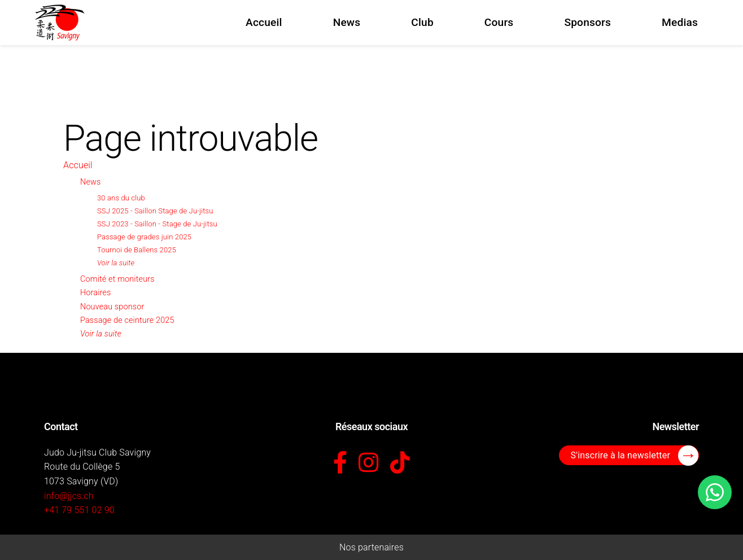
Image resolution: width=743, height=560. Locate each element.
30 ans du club (121, 198)
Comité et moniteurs (117, 279)
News (90, 182)
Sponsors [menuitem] (587, 22)
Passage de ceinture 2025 (127, 320)
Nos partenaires (371, 547)
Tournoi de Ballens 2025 (137, 250)
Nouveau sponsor (112, 307)
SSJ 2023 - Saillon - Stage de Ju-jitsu (157, 224)
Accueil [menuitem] (264, 22)
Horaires (95, 293)
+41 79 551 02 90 (79, 510)
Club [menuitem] (422, 22)
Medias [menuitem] (680, 22)
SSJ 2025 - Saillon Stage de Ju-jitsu (155, 211)
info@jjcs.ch (69, 496)
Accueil (78, 165)
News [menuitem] (347, 22)
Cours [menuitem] (499, 22)
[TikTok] (400, 463)
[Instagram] (368, 463)
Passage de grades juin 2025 (144, 237)
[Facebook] (340, 463)
